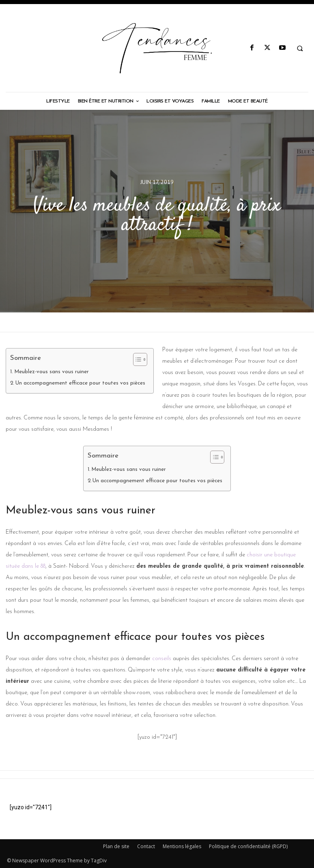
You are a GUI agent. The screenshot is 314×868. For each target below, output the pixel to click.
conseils (162, 659)
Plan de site (116, 846)
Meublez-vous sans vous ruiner (52, 372)
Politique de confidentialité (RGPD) (248, 846)
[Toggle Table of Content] (136, 359)
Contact (146, 846)
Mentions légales (182, 846)
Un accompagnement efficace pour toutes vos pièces (80, 383)
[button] (300, 48)
